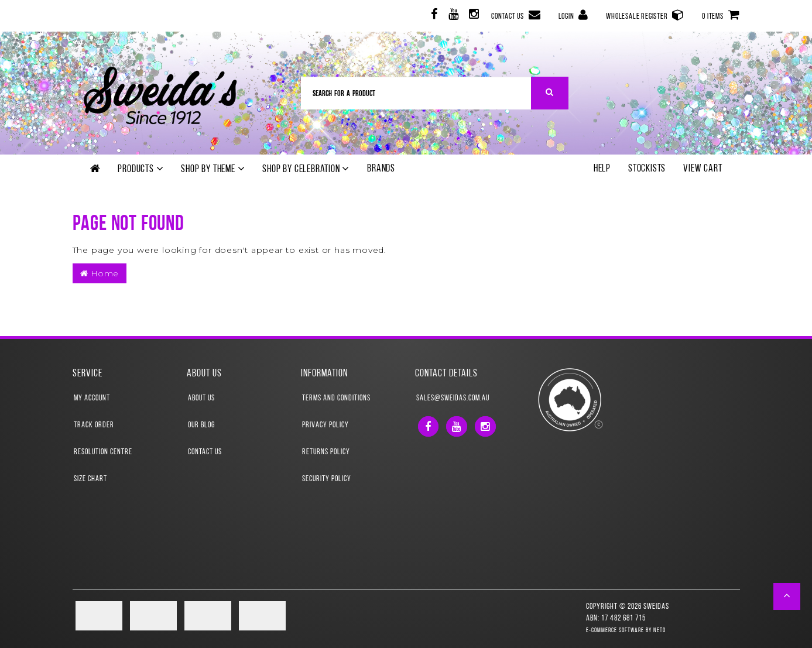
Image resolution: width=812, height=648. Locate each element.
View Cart (703, 169)
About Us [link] (201, 398)
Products (141, 169)
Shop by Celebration (306, 169)
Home (100, 273)
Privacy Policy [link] (326, 425)
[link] (433, 16)
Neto (659, 631)
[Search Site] (550, 93)
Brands (381, 169)
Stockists (647, 169)
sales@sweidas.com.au (453, 398)
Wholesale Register (645, 15)
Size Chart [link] (90, 479)
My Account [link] (92, 398)
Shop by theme (213, 169)
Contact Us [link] (205, 452)
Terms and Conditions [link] (336, 398)
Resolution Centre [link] (103, 452)
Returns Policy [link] (326, 452)
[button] (787, 596)
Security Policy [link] (327, 479)
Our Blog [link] (201, 425)
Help (602, 169)
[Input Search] (416, 93)
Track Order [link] (94, 425)
